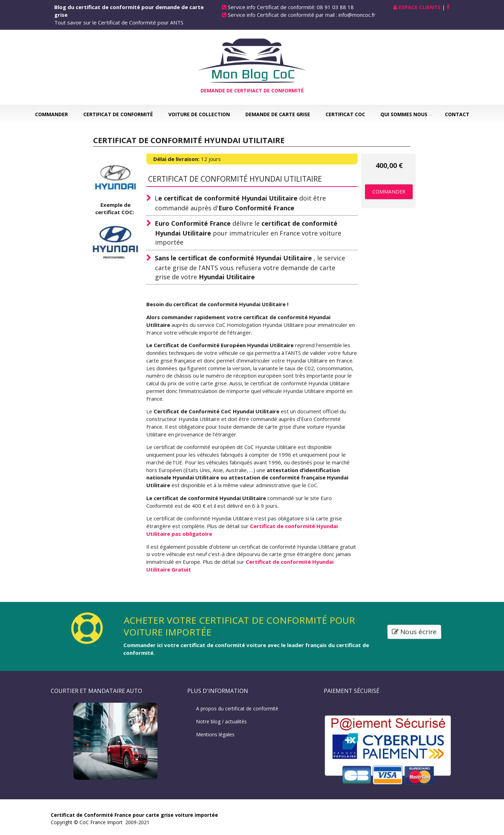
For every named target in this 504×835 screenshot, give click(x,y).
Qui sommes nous (404, 114)
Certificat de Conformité (118, 114)
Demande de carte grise (278, 114)
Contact (457, 114)
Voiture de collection (199, 114)
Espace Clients (420, 7)
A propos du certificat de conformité (237, 708)
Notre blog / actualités (221, 721)
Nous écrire (415, 632)
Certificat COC (345, 114)
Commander (51, 114)
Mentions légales (215, 734)
